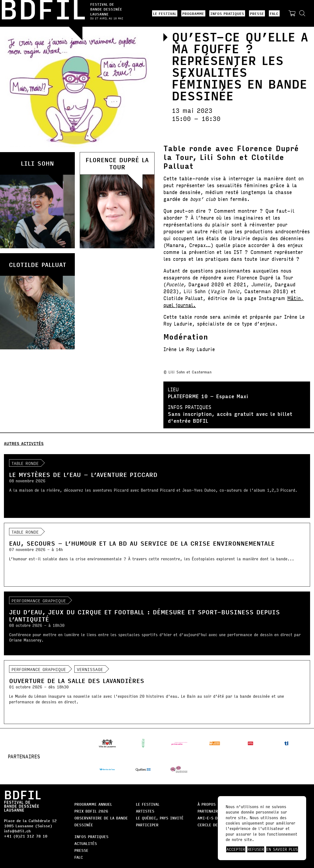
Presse (257, 13)
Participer (147, 825)
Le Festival (165, 13)
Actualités (86, 843)
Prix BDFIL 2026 (91, 811)
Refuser (256, 849)
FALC (274, 13)
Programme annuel (93, 804)
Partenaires (210, 811)
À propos (207, 804)
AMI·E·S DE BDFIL (215, 818)
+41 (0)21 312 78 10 (26, 836)
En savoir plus (282, 849)
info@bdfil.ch (17, 831)
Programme (193, 13)
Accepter (236, 849)
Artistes (145, 811)
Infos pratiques (227, 13)
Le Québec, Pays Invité (160, 818)
